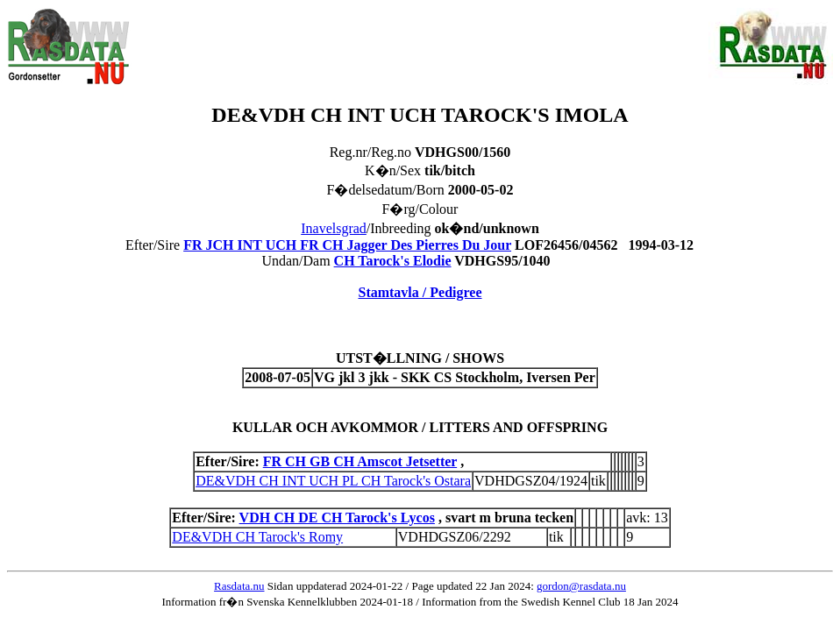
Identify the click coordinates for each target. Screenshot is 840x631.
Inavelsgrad (334, 228)
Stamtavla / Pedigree (420, 292)
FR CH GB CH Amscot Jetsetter (360, 461)
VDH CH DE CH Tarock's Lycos (337, 518)
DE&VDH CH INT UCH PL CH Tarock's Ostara (333, 481)
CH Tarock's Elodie (393, 261)
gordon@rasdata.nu (581, 586)
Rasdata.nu (239, 586)
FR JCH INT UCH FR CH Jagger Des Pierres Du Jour (347, 245)
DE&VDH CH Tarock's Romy (257, 537)
